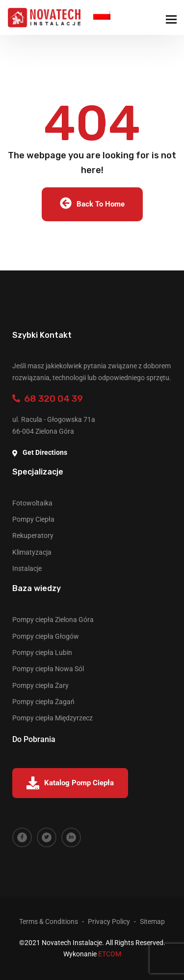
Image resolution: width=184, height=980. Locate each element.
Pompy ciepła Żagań (43, 702)
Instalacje (27, 568)
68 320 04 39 (48, 399)
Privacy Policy (109, 921)
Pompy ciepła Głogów (46, 636)
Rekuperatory (33, 535)
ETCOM (110, 954)
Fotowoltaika (32, 503)
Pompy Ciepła (33, 519)
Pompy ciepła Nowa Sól (48, 669)
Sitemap (152, 921)
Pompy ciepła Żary (40, 685)
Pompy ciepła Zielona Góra (53, 620)
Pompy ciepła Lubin (42, 653)
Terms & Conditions (49, 921)
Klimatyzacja (32, 552)
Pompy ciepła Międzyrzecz (53, 718)
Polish (102, 14)
